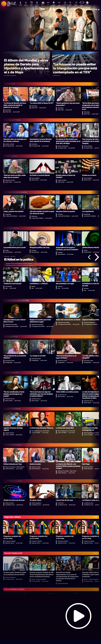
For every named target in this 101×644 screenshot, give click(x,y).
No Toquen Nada (20, 5)
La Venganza (62, 5)
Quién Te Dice (32, 5)
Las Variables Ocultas (85, 5)
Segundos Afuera (79, 5)
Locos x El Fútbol (74, 5)
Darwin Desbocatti (26, 5)
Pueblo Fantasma (56, 5)
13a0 (50, 5)
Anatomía (91, 5)
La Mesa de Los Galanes (38, 5)
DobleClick (14, 5)
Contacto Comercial (88, 9)
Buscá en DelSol (8, 5)
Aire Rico (44, 5)
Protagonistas (68, 5)
